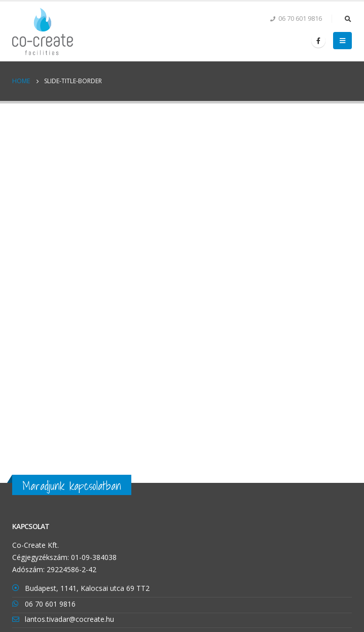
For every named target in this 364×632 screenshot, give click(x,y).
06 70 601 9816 (50, 604)
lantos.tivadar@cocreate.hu (69, 619)
